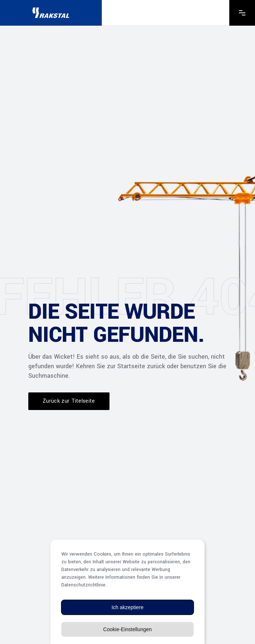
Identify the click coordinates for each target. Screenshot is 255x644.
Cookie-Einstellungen (127, 629)
